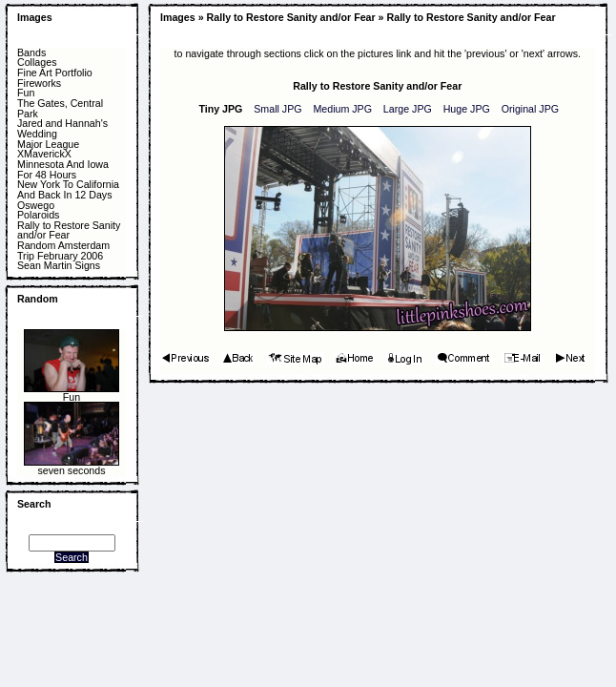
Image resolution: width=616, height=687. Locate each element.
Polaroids (38, 215)
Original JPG (530, 109)
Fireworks (39, 83)
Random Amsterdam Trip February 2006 (63, 250)
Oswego (36, 206)
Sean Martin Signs (59, 266)
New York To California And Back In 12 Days (68, 189)
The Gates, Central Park (60, 108)
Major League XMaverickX (48, 149)
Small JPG (277, 109)
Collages (37, 62)
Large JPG (408, 109)
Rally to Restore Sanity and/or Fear (69, 230)
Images (35, 17)
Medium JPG (342, 109)
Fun (26, 93)
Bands (31, 53)
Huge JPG (467, 109)
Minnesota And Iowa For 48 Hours (63, 169)
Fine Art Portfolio (55, 73)
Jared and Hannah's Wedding (62, 128)
